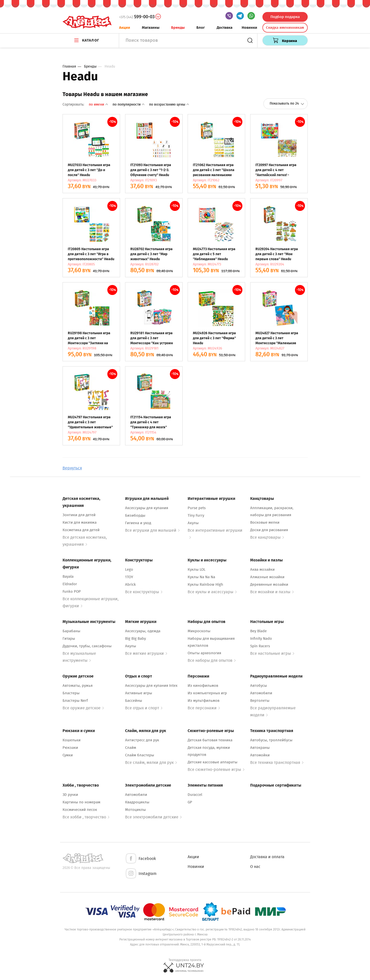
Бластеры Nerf (75, 701)
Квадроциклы (137, 802)
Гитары (69, 638)
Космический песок (80, 810)
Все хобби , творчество (86, 817)
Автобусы (259, 686)
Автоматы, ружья (78, 686)
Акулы (193, 523)
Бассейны (134, 701)
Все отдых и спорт (144, 708)
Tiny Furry (196, 515)
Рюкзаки (70, 748)
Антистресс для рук (142, 740)
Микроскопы (199, 631)
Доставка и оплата (267, 857)
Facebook (140, 859)
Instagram (141, 874)
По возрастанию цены (169, 104)
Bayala (68, 576)
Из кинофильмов (203, 686)
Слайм (131, 748)
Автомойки (260, 755)
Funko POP (72, 591)
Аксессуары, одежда (143, 631)
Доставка (225, 28)
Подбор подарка (285, 17)
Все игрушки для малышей (152, 530)
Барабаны (71, 631)
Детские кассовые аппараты (213, 762)
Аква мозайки (262, 569)
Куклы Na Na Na (201, 577)
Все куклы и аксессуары (212, 592)
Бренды (178, 28)
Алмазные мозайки (267, 577)
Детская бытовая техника (210, 740)
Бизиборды (135, 515)
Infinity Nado (261, 638)
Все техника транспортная (277, 762)
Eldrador (70, 584)
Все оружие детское (83, 708)
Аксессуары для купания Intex (151, 686)
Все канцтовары (267, 537)
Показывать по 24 (287, 103)
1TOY (129, 577)
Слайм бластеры (140, 755)
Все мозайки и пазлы (272, 592)
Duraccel (195, 795)
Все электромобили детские (153, 817)
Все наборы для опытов (212, 660)
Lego (129, 569)
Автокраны (260, 748)
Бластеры (71, 693)
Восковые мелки (265, 522)
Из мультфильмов (204, 701)
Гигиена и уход (138, 523)
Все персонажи (204, 708)
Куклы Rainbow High (205, 584)
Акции (125, 28)
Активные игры (139, 693)
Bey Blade (258, 631)
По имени (99, 104)
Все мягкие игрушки (146, 653)
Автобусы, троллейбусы (271, 740)
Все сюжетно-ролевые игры (216, 769)
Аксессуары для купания (147, 508)
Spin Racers (260, 646)
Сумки (68, 755)
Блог (201, 28)
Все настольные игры (272, 653)
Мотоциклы (135, 810)
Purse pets (197, 508)
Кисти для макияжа (80, 522)
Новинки (249, 28)
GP (190, 802)
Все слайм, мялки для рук (151, 762)
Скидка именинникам (285, 28)
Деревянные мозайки (269, 584)
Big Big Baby (135, 638)
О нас (255, 867)
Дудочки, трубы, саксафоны (87, 646)
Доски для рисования (269, 530)
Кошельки (72, 740)
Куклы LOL (197, 569)
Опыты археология (204, 653)
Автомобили (261, 693)
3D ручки (70, 795)
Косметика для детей (81, 530)
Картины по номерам (81, 802)
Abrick (130, 584)
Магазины (151, 28)
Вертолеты (260, 701)
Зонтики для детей (79, 515)
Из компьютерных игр (207, 693)
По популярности (129, 104)
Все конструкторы (144, 592)
